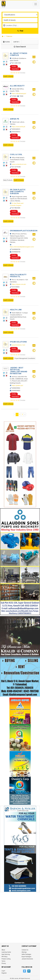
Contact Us (25, 950)
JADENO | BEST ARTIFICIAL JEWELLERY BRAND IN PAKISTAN (19, 371)
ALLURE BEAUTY (17, 86)
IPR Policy (4, 957)
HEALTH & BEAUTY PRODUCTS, (18, 276)
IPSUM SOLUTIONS (18, 342)
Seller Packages (26, 954)
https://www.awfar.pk (19, 127)
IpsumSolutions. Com (19, 345)
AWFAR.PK (15, 119)
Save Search (20, 47)
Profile (14, 67)
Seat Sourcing (6, 954)
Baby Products (8, 180)
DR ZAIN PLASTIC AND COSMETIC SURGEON (18, 192)
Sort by (16, 42)
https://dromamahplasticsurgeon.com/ (22, 247)
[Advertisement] (20, 913)
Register (4, 973)
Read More (15, 69)
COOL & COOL (16, 154)
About (3, 950)
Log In (3, 971)
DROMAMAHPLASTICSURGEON (24, 231)
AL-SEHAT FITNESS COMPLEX (19, 54)
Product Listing (6, 959)
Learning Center (6, 952)
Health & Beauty (8, 76)
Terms (3, 961)
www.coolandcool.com (19, 164)
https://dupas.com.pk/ (19, 284)
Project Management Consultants (25, 358)
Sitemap (24, 952)
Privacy (4, 963)
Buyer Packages (26, 957)
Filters (6, 42)
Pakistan (9, 36)
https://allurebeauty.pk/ (19, 94)
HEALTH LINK (16, 310)
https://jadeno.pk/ (18, 385)
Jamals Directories (27, 959)
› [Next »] (25, 414)
